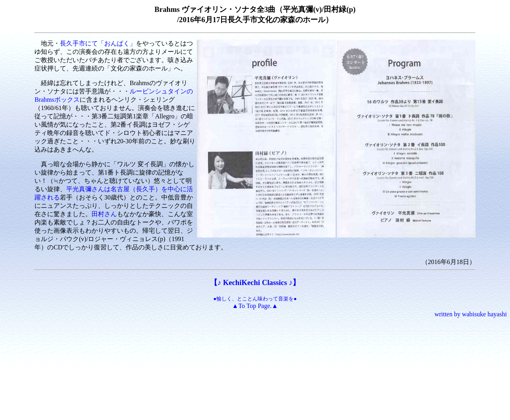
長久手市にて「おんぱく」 (98, 43)
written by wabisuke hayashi (471, 314)
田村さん (104, 214)
